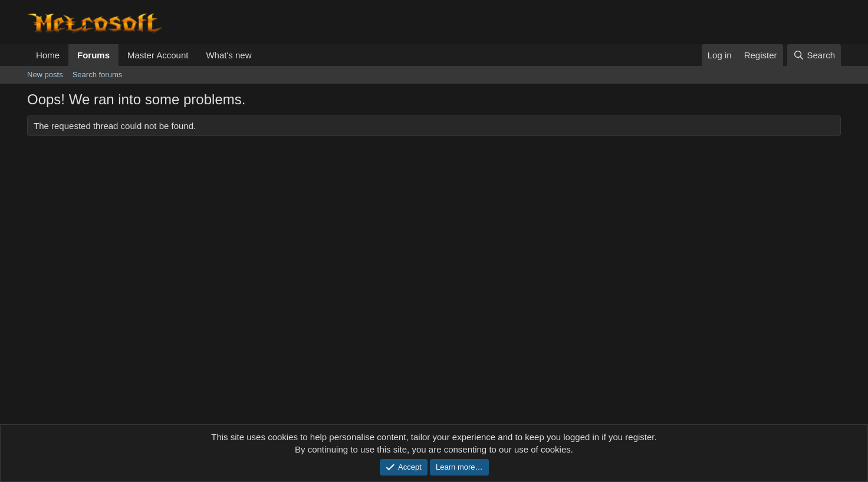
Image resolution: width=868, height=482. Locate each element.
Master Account (158, 55)
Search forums (98, 75)
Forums (93, 55)
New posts (45, 75)
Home (48, 55)
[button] (261, 55)
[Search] (814, 55)
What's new (228, 55)
